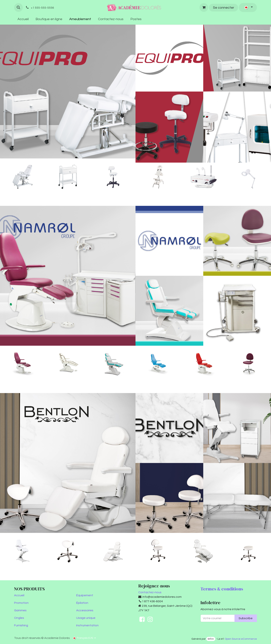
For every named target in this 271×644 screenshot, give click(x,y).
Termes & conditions (222, 589)
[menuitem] (23, 19)
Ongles (19, 618)
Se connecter (224, 8)
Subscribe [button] (246, 618)
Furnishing (21, 625)
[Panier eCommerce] (204, 8)
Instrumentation (87, 625)
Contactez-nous (150, 592)
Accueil (19, 595)
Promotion (21, 603)
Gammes (20, 610)
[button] (18, 8)
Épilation (82, 603)
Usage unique (86, 618)
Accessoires (85, 610)
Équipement (85, 595)
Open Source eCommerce (241, 639)
